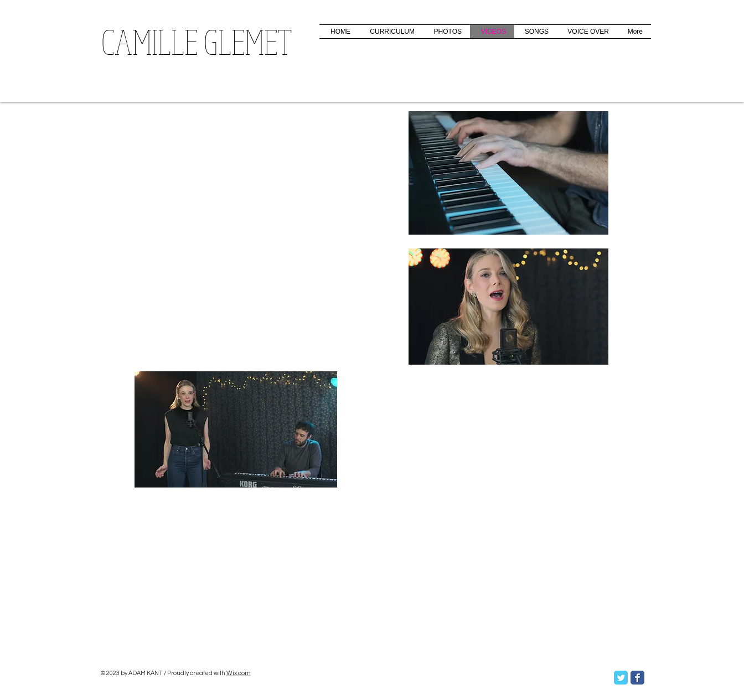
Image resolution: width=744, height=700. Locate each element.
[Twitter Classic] (621, 678)
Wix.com (239, 673)
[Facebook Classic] (637, 678)
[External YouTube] (228, 559)
